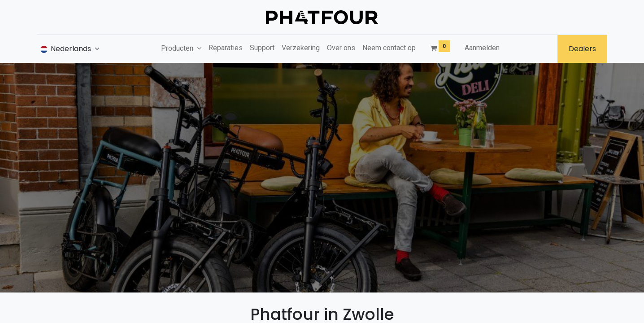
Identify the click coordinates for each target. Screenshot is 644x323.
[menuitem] (226, 48)
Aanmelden (482, 48)
